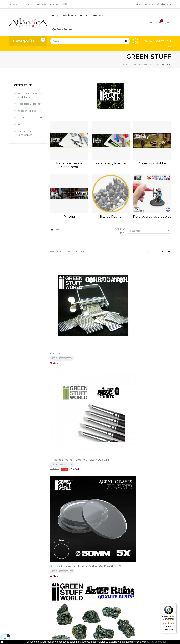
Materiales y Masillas (29, 104)
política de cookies (156, 642)
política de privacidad (81, 561)
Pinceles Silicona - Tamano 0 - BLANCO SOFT (110, 307)
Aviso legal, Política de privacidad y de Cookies (88, 606)
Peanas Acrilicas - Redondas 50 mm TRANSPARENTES (151, 307)
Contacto (83, 621)
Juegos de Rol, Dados (117, 603)
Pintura (22, 118)
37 (163, 251)
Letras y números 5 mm (149, 367)
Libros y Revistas (114, 608)
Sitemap (110, 614)
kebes (70, 638)
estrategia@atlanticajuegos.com (27, 612)
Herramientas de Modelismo (27, 95)
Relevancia (149, 231)
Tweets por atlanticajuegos (148, 592)
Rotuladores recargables (25, 133)
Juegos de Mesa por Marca (117, 595)
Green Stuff (23, 85)
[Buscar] (90, 41)
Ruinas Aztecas (60, 367)
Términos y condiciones (85, 595)
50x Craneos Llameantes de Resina (69, 428)
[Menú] (174, 606)
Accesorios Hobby (28, 111)
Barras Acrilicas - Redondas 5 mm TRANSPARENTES (152, 428)
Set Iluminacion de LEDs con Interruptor (66, 489)
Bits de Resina (25, 124)
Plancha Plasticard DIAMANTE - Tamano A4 (108, 489)
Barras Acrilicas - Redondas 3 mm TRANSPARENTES (110, 428)
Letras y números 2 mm (107, 367)
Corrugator (57, 305)
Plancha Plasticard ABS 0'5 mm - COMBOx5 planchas (150, 489)
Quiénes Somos (87, 615)
